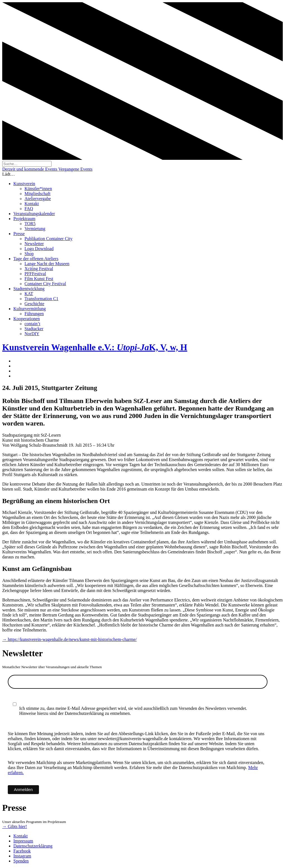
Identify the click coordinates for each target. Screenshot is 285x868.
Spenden (21, 861)
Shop (29, 254)
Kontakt (32, 204)
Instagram (22, 856)
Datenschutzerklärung (33, 846)
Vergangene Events (75, 169)
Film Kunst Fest (39, 279)
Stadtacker (34, 329)
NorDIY (32, 334)
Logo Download (39, 249)
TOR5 (30, 224)
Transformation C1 (41, 299)
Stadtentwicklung (29, 289)
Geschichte (34, 304)
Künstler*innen (38, 189)
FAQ (29, 209)
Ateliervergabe (38, 199)
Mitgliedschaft (37, 194)
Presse (19, 234)
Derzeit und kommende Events (30, 169)
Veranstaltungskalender (34, 214)
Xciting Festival (39, 269)
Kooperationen (27, 319)
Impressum (23, 841)
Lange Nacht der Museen (47, 264)
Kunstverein (24, 184)
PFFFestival (35, 274)
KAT (29, 294)
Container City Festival (45, 284)
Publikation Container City (48, 239)
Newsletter (34, 244)
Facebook (22, 851)
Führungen (34, 314)
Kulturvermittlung (30, 309)
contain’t (32, 324)
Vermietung (35, 229)
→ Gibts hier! (15, 826)
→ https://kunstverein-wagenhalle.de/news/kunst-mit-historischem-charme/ (69, 639)
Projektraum (24, 219)
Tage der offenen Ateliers (36, 259)
